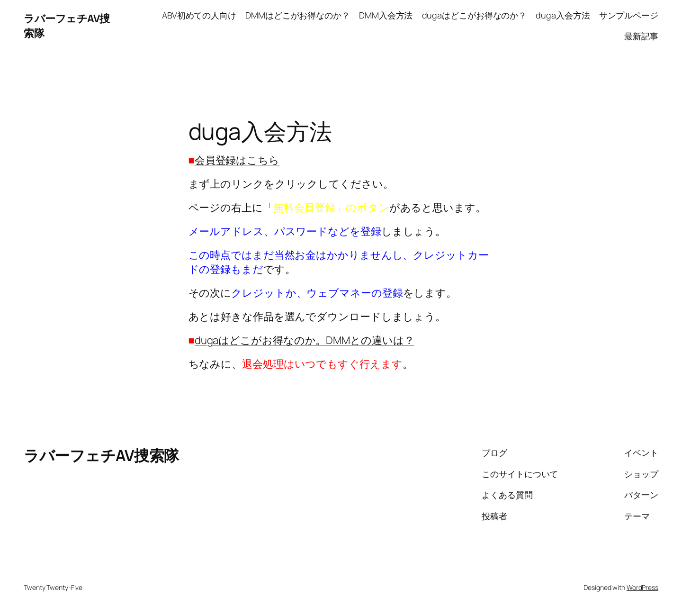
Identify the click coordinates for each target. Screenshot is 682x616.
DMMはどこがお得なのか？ (298, 15)
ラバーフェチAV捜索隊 (101, 455)
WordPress (642, 587)
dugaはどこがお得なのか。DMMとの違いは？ (305, 340)
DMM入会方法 (386, 15)
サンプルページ (629, 15)
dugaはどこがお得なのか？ (475, 15)
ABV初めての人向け (199, 15)
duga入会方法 (563, 15)
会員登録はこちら (237, 160)
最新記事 (641, 36)
